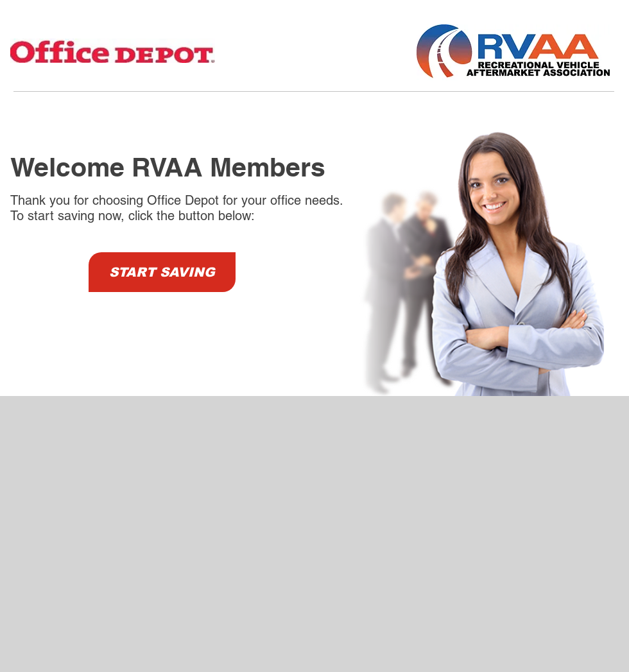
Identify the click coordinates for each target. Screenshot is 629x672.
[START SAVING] (162, 272)
